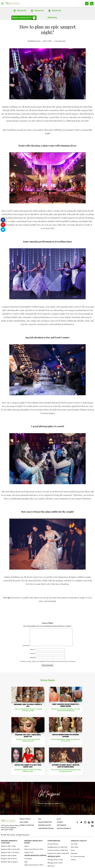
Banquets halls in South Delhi (10, 849)
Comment (26, 646)
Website (33, 657)
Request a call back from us (24, 18)
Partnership (62, 825)
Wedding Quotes (45, 825)
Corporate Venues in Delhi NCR (58, 850)
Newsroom (51, 866)
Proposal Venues (53, 844)
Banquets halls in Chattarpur (10, 852)
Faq (40, 819)
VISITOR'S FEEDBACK (64, 828)
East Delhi (74, 844)
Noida (73, 850)
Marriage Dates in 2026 (55, 860)
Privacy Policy (25, 819)
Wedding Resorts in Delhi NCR (57, 847)
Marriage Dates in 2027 (55, 863)
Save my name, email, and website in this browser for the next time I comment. (48, 661)
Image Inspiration (45, 822)
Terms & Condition (27, 825)
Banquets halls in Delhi (8, 846)
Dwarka (73, 860)
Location (20, 11)
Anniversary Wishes (46, 828)
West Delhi (74, 847)
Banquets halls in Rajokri (9, 856)
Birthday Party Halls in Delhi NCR (58, 853)
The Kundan (28, 859)
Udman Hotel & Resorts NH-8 (34, 849)
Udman (26, 846)
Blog (59, 819)
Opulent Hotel (29, 852)
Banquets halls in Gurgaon (9, 862)
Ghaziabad (74, 853)
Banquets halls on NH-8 (9, 859)
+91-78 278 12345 (92, 4)
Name (37, 11)
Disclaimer (24, 822)
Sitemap (60, 822)
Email (33, 654)
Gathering (54, 11)
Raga (26, 862)
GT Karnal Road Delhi (78, 857)
